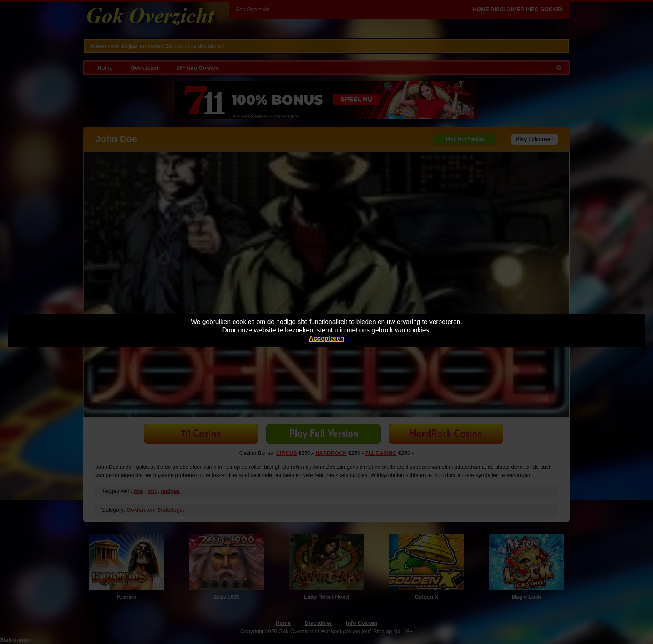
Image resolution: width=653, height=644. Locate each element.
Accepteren (327, 338)
